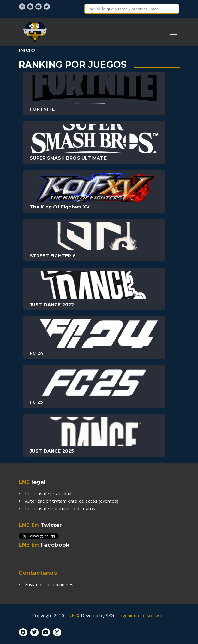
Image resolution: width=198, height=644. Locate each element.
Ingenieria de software (142, 615)
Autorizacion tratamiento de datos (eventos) (72, 501)
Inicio (27, 50)
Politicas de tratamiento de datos (60, 509)
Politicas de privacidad (48, 493)
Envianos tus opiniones (49, 585)
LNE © (72, 615)
